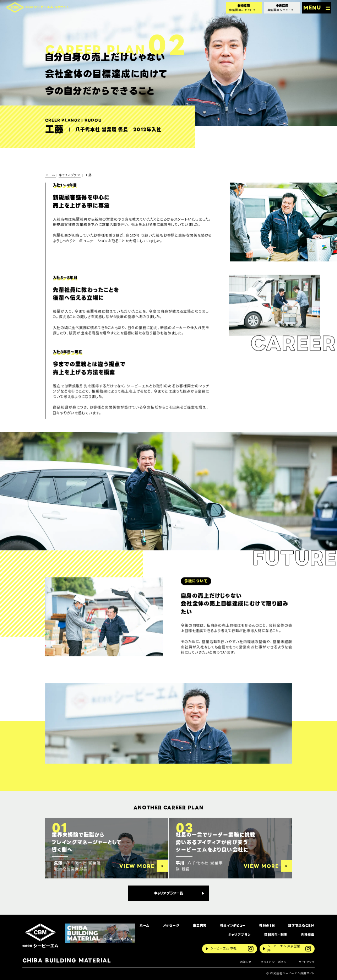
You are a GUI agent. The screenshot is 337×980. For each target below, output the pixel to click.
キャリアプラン (240, 935)
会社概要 (308, 935)
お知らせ (246, 962)
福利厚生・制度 (276, 935)
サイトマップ (306, 962)
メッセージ (171, 926)
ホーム (145, 926)
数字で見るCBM (301, 926)
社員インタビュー (233, 926)
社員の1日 (267, 926)
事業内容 (200, 926)
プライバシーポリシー (275, 962)
